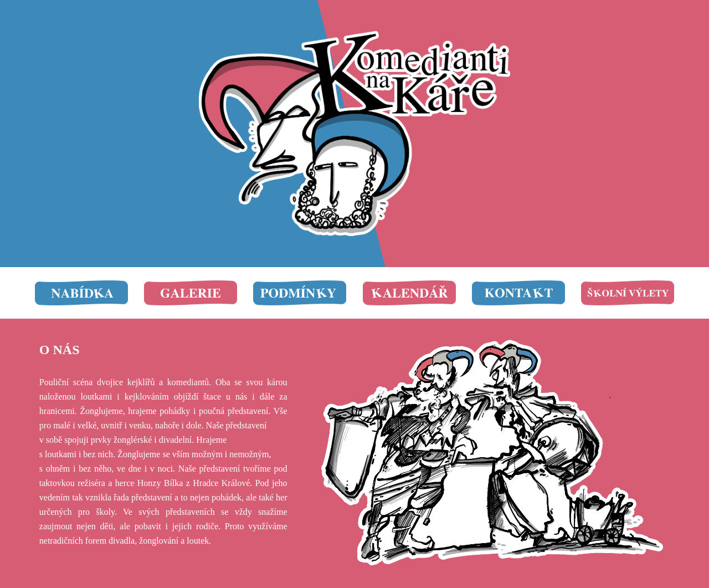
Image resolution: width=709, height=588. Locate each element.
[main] (163, 350)
